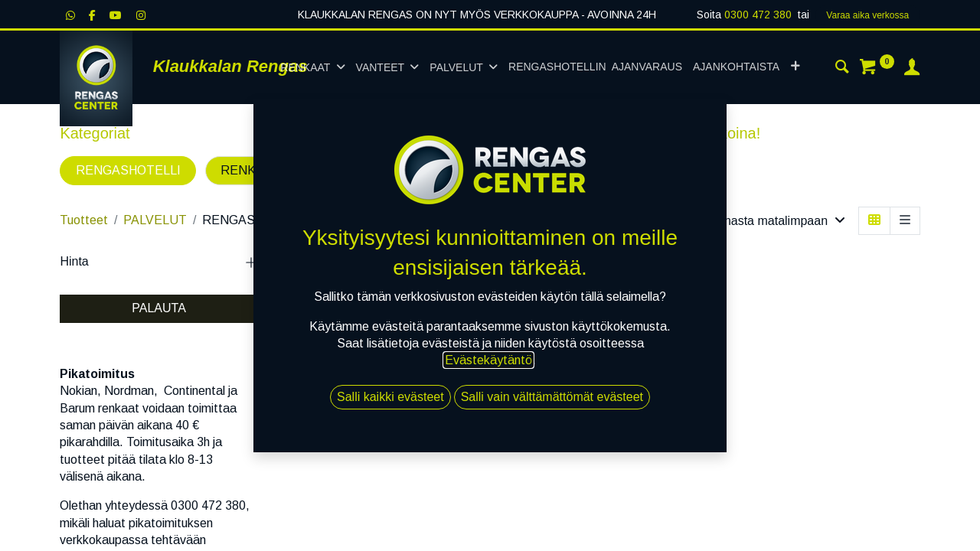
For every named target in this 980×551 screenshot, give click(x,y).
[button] (795, 67)
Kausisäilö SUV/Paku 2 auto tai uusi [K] (336, 391)
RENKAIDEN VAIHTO (282, 170)
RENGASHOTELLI (128, 170)
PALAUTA (159, 308)
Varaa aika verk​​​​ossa (867, 15)
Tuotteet (84, 220)
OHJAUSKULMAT (434, 170)
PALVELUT (155, 220)
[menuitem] (595, 67)
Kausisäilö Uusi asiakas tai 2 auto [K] (465, 391)
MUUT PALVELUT (576, 170)
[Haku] (842, 69)
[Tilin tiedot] (912, 69)
